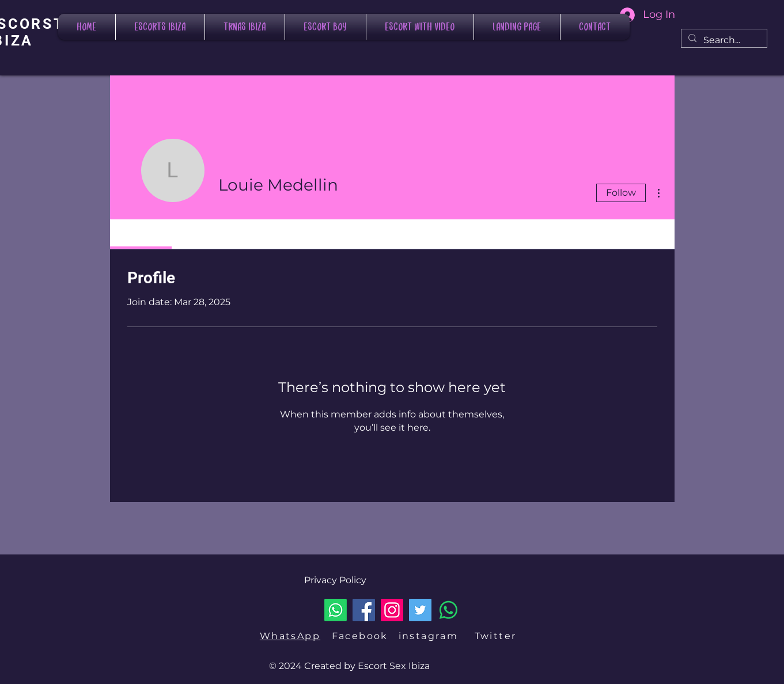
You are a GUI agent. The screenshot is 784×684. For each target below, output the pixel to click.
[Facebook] (364, 610)
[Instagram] (392, 610)
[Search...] (723, 40)
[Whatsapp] (336, 610)
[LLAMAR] (448, 610)
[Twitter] (420, 610)
